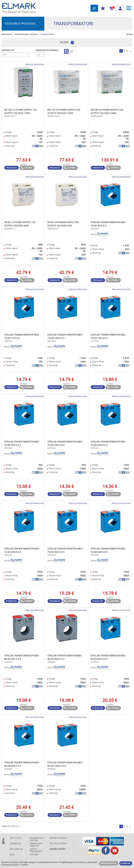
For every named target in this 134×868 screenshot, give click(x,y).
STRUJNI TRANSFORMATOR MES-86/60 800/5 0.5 (22, 764)
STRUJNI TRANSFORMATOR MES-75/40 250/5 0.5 (65, 443)
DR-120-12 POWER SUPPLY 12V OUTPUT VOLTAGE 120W (21, 111)
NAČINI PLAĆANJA (58, 838)
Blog (12, 855)
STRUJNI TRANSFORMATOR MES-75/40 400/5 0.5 (22, 550)
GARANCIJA (15, 844)
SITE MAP (34, 855)
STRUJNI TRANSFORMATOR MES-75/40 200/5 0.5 (22, 443)
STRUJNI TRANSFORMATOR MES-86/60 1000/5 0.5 (65, 764)
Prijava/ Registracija (119, 8)
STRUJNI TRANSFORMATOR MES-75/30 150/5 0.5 (108, 336)
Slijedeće (131, 51)
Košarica (111, 8)
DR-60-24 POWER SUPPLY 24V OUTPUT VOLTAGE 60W (63, 224)
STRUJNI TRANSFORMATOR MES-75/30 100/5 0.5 (65, 336)
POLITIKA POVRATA (58, 844)
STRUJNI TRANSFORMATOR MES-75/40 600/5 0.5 (108, 550)
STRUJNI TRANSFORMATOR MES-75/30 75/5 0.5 (22, 336)
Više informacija (108, 863)
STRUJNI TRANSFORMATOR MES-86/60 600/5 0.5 (108, 657)
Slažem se (125, 863)
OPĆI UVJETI (16, 838)
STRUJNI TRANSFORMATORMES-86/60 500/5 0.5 (65, 657)
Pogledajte (11, 168)
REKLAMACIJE (16, 849)
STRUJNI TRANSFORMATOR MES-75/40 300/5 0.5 (108, 443)
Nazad (129, 34)
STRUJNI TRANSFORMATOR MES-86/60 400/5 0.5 (22, 657)
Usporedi (26, 168)
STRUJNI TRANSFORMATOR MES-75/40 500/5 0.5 (65, 550)
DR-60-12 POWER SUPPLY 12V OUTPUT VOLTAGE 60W (20, 224)
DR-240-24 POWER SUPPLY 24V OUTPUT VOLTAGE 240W (107, 111)
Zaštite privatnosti (36, 850)
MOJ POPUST (102, 8)
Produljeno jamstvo (36, 845)
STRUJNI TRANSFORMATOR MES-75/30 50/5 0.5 (108, 224)
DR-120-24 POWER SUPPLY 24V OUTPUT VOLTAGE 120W (64, 111)
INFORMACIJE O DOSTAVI (37, 839)
